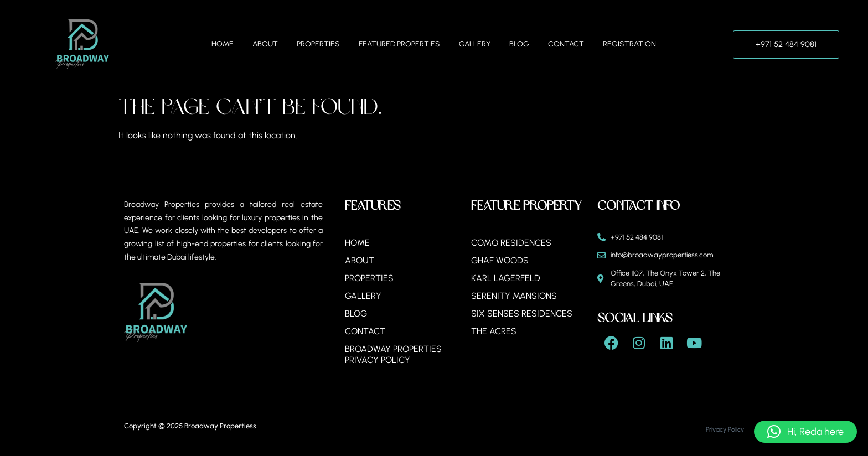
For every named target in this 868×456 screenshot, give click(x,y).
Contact (566, 44)
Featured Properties (399, 44)
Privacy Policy (725, 429)
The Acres (494, 331)
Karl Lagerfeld (506, 278)
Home (223, 44)
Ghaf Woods (500, 260)
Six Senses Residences (522, 313)
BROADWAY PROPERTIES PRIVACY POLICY (393, 354)
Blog (519, 44)
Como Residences (511, 243)
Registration (629, 44)
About (265, 44)
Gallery (475, 44)
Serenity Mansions (514, 296)
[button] (805, 432)
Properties (318, 44)
